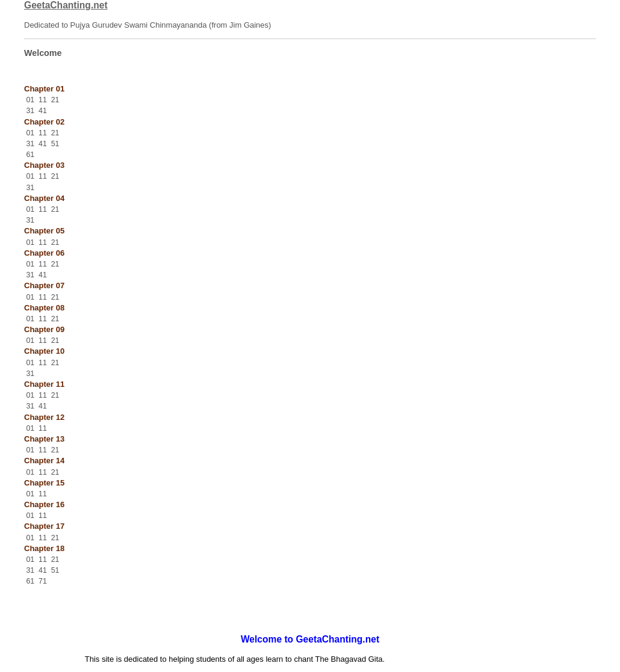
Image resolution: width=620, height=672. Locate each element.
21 (55, 100)
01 (30, 100)
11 (43, 100)
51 (55, 144)
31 (30, 111)
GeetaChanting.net (66, 5)
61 (30, 155)
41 (43, 111)
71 (43, 581)
